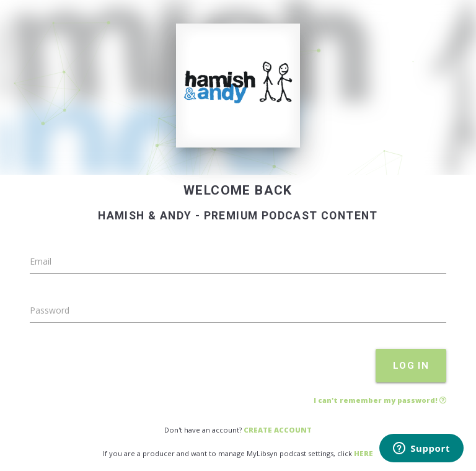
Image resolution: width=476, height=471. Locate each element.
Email (41, 261)
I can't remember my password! (380, 400)
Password (50, 310)
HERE (364, 453)
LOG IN (411, 366)
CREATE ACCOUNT (278, 430)
